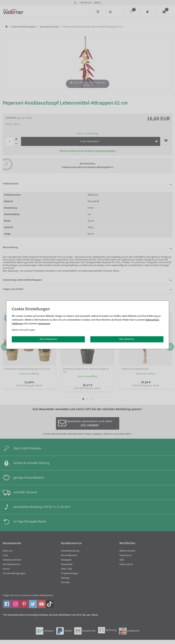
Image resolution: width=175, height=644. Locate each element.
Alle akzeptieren (48, 339)
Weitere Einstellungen (24, 330)
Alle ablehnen (127, 339)
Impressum (44, 324)
